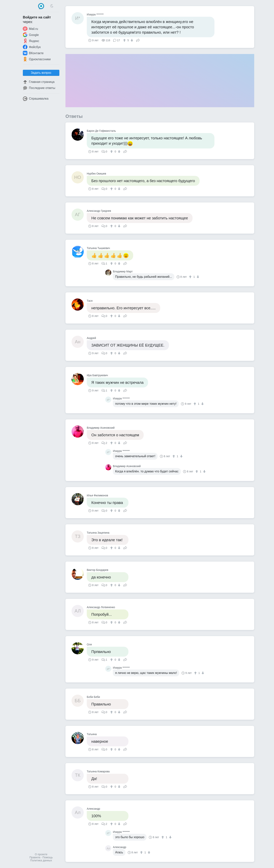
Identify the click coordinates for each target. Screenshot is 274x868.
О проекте (41, 854)
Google (31, 35)
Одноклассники (37, 59)
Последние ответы (39, 88)
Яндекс (31, 41)
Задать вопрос (41, 73)
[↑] (125, 40)
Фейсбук (32, 47)
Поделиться (138, 40)
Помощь (48, 857)
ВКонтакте (33, 53)
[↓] (131, 40)
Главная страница (39, 82)
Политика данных (41, 860)
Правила (35, 857)
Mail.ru (30, 29)
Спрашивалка (36, 99)
